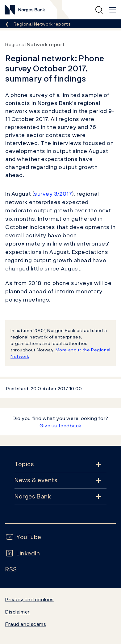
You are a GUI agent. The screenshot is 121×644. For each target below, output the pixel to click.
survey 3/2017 (53, 194)
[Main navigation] (113, 10)
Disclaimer (18, 612)
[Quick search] (99, 10)
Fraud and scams (26, 624)
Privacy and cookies (29, 599)
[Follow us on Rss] (11, 569)
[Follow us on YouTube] (23, 537)
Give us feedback (60, 426)
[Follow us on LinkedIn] (23, 553)
